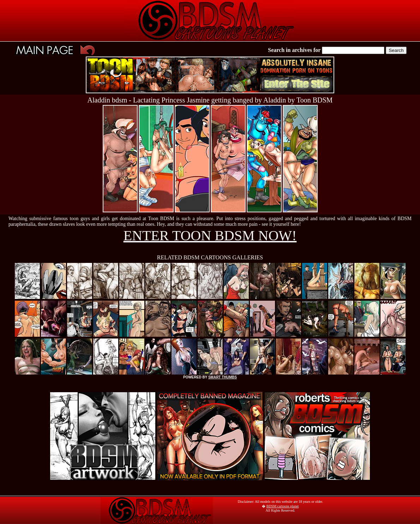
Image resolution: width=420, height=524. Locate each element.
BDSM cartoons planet (283, 506)
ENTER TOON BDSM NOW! (210, 235)
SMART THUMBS (223, 377)
